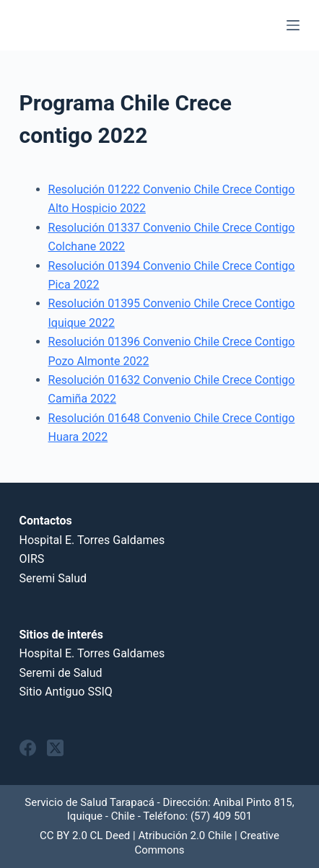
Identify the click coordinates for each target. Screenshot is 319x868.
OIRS (32, 559)
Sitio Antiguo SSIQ (66, 692)
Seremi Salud (53, 578)
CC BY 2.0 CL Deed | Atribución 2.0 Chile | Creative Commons (159, 843)
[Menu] (293, 25)
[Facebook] (28, 748)
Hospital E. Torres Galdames (92, 540)
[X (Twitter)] (55, 748)
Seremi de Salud (61, 673)
